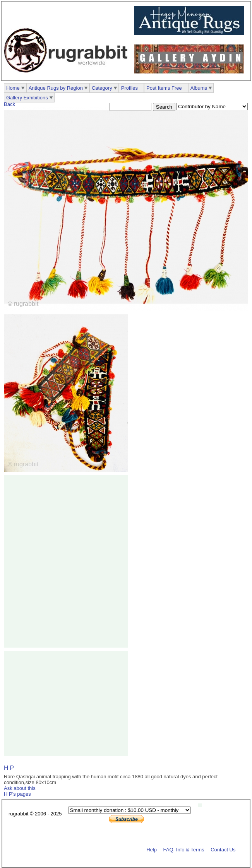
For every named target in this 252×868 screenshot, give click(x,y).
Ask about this (20, 788)
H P (9, 768)
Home (13, 88)
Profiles (129, 88)
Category (102, 88)
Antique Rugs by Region (56, 88)
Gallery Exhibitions (27, 98)
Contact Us (223, 849)
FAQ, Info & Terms (184, 849)
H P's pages (17, 794)
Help (152, 849)
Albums (199, 88)
